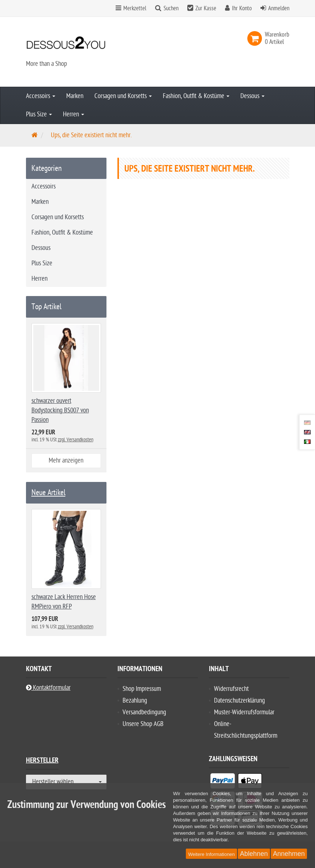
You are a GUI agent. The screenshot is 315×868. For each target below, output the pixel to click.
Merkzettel (131, 8)
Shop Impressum (142, 689)
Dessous (252, 96)
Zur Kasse (206, 8)
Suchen (171, 8)
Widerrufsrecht (231, 689)
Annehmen (289, 854)
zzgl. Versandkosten (76, 440)
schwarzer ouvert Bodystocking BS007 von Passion (60, 410)
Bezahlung (135, 701)
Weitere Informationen (211, 854)
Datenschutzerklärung (239, 701)
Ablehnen (254, 854)
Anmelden (279, 8)
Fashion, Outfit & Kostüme (196, 96)
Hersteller (42, 761)
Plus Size (39, 114)
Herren (74, 114)
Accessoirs (41, 96)
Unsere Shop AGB (143, 724)
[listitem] (223, 782)
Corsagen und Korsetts (123, 96)
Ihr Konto (242, 8)
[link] (256, 38)
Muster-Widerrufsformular (244, 712)
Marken (75, 96)
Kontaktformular (48, 688)
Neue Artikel (48, 493)
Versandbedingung (144, 712)
